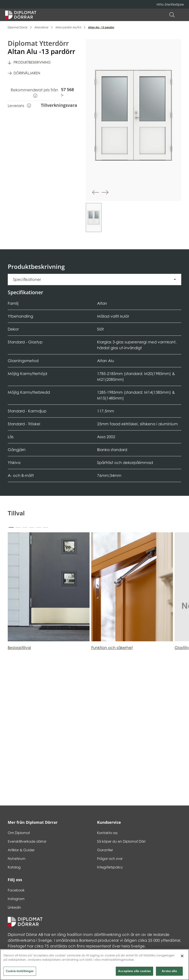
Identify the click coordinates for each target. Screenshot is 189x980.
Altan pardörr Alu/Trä (68, 27)
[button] (182, 15)
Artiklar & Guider (21, 850)
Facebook (16, 890)
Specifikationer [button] (27, 279)
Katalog (14, 867)
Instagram (16, 899)
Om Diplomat (19, 833)
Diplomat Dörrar (18, 27)
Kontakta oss (107, 833)
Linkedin (14, 907)
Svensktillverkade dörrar (27, 841)
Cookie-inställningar (20, 972)
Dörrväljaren (27, 73)
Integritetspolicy (110, 867)
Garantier (105, 850)
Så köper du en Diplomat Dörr (121, 841)
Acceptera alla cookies (134, 972)
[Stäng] (182, 957)
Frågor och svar (110, 859)
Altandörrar (41, 27)
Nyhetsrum (17, 859)
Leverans (19, 105)
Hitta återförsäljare (170, 4)
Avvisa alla (169, 972)
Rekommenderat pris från (36, 93)
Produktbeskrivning (32, 62)
